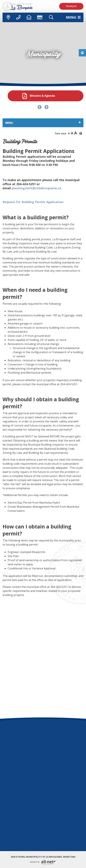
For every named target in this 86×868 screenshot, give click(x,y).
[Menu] (73, 17)
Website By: (43, 862)
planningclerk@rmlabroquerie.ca (36, 188)
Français (71, 6)
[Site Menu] (43, 123)
